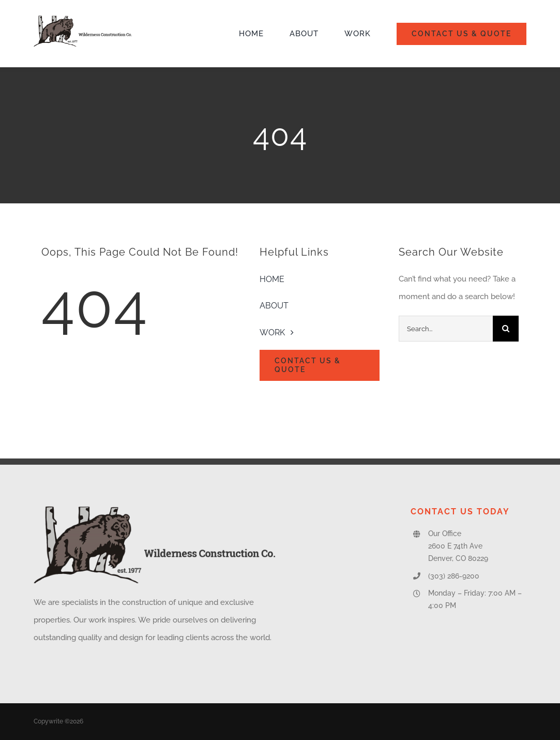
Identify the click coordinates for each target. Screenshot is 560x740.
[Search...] (446, 329)
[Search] (506, 329)
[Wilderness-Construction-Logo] (83, 19)
